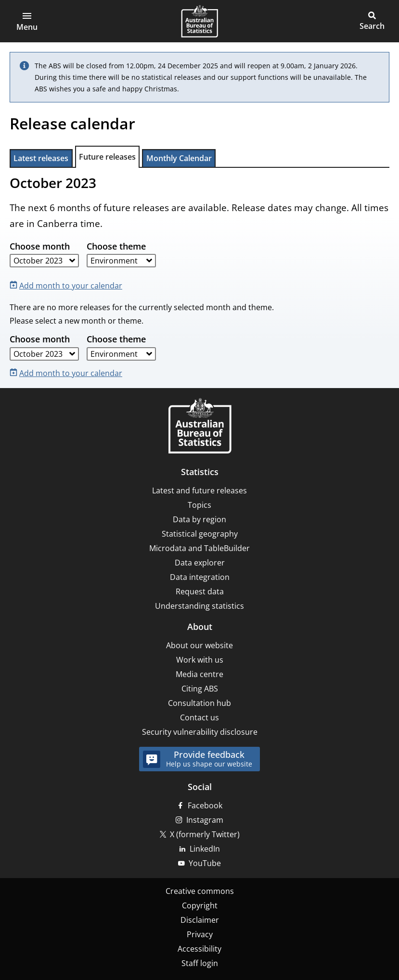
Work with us (200, 660)
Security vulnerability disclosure (200, 732)
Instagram (205, 820)
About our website (199, 645)
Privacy (200, 934)
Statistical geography (200, 534)
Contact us (199, 717)
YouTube (205, 863)
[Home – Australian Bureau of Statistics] (200, 427)
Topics (199, 505)
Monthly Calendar (179, 158)
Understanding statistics (199, 606)
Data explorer (200, 563)
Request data (200, 591)
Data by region (199, 519)
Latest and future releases (199, 490)
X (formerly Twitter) (205, 834)
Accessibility (199, 949)
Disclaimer (200, 920)
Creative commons (200, 891)
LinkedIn (205, 849)
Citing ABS (200, 689)
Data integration (200, 577)
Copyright (200, 905)
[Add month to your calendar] (68, 285)
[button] (27, 21)
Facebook (205, 805)
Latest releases (41, 158)
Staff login (200, 963)
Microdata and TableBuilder (199, 548)
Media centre (199, 674)
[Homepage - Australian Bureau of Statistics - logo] (199, 21)
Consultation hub (199, 703)
